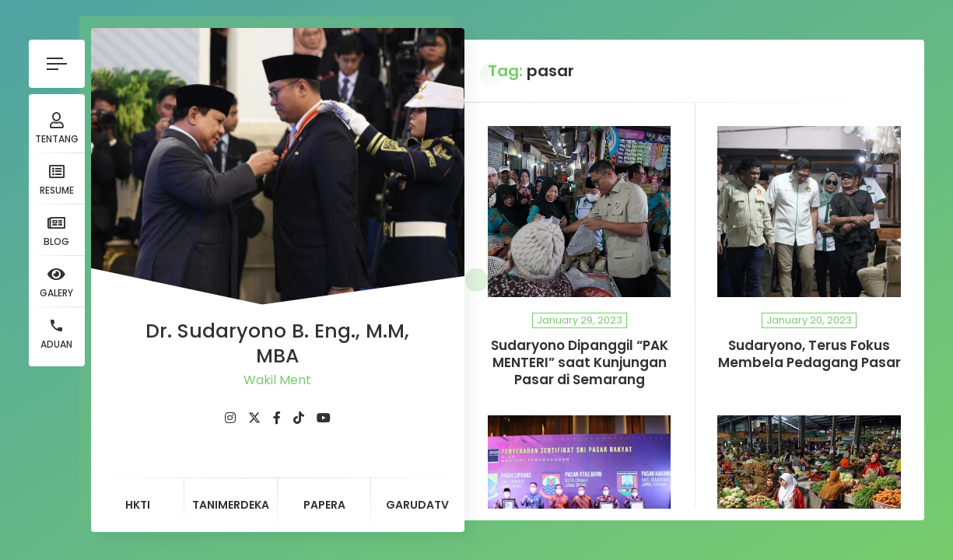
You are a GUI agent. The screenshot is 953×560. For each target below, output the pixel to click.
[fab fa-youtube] (324, 418)
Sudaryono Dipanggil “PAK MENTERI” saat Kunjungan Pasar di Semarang (580, 363)
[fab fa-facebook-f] (277, 418)
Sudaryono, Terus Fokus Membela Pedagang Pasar (809, 354)
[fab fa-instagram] (230, 418)
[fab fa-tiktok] (299, 418)
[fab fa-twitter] (254, 418)
